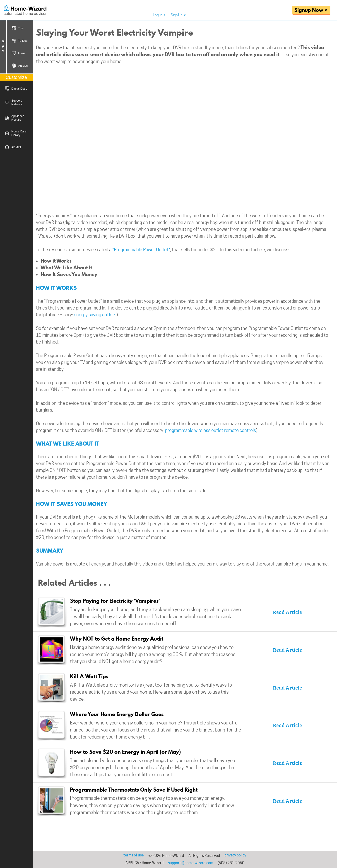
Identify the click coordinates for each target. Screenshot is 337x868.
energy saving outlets (95, 315)
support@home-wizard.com (191, 863)
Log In (159, 15)
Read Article (287, 612)
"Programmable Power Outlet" (141, 250)
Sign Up (178, 15)
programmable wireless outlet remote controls (211, 430)
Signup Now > (311, 10)
